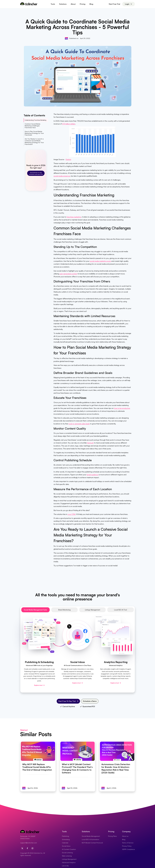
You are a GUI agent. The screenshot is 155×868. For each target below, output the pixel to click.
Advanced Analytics (69, 862)
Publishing (65, 836)
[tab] (35, 610)
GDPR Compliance (128, 849)
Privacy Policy (127, 846)
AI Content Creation (69, 849)
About (73, 4)
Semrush (90, 443)
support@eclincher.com (29, 843)
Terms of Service (128, 843)
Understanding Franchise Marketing (35, 120)
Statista (68, 159)
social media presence (62, 176)
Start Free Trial (114, 4)
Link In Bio (65, 866)
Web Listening (67, 856)
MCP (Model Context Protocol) (92, 843)
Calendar (65, 843)
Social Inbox (66, 846)
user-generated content (68, 274)
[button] (53, 4)
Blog (91, 4)
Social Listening (67, 853)
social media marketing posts (100, 261)
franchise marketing (74, 217)
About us (125, 836)
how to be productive (122, 408)
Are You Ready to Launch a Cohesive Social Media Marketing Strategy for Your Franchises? (34, 141)
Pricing (83, 4)
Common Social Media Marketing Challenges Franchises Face (32, 126)
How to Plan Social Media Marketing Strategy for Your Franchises (34, 133)
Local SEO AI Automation (90, 839)
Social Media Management (91, 836)
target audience (93, 475)
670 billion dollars (69, 124)
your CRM (72, 514)
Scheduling (66, 839)
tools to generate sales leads (79, 424)
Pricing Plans (112, 836)
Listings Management (69, 859)
